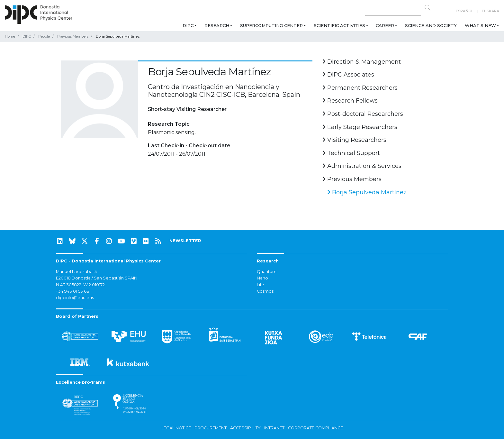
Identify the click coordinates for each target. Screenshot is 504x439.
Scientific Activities (339, 25)
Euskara (491, 11)
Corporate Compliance (315, 428)
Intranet (274, 428)
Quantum (267, 272)
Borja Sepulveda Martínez (367, 192)
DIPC (188, 25)
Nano (262, 278)
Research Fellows (350, 101)
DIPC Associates (348, 75)
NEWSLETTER (185, 241)
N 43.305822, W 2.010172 (80, 285)
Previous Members (73, 36)
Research (217, 25)
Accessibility (245, 428)
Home (10, 36)
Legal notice (176, 428)
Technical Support (351, 153)
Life (261, 285)
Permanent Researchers (360, 88)
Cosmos (265, 291)
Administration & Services (362, 166)
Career (385, 25)
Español (464, 11)
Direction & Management (361, 62)
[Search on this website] (393, 11)
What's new (480, 25)
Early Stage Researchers (360, 127)
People (44, 36)
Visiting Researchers (354, 140)
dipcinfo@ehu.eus (75, 298)
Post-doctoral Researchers (363, 114)
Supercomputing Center (271, 25)
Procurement (211, 428)
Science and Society (431, 25)
